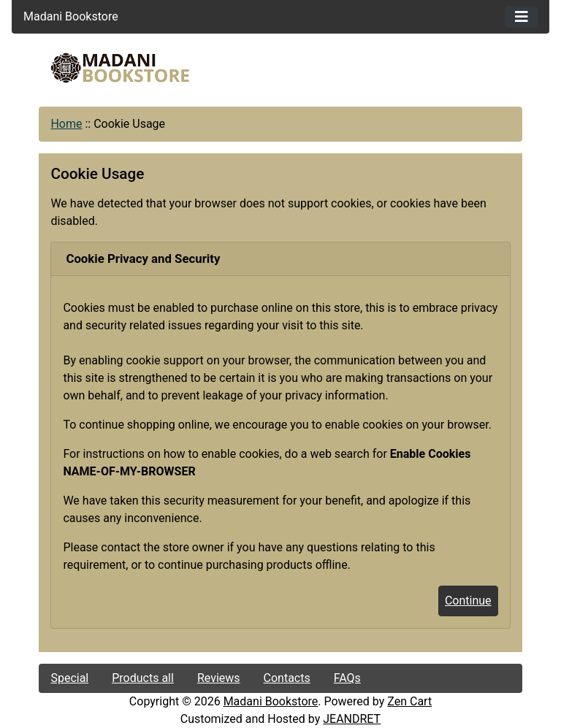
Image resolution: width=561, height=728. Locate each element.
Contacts (287, 678)
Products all (143, 678)
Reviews (219, 678)
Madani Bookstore (271, 701)
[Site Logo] (120, 68)
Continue (468, 601)
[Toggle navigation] (522, 17)
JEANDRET (352, 719)
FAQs (347, 678)
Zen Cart (409, 701)
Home (66, 124)
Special (69, 678)
